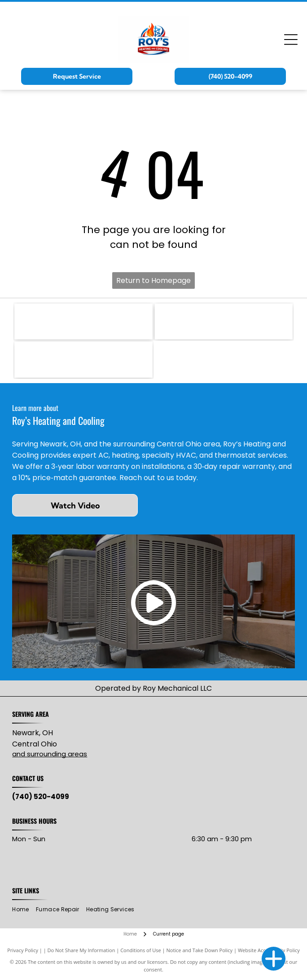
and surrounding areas (50, 754)
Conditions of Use (141, 950)
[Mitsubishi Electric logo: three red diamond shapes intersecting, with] (224, 322)
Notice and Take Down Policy (200, 950)
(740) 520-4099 (41, 797)
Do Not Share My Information (81, 950)
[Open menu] (291, 40)
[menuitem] (24, 910)
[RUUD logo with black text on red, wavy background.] (83, 322)
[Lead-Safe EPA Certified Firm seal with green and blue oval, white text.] (83, 360)
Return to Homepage (153, 280)
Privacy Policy (23, 950)
